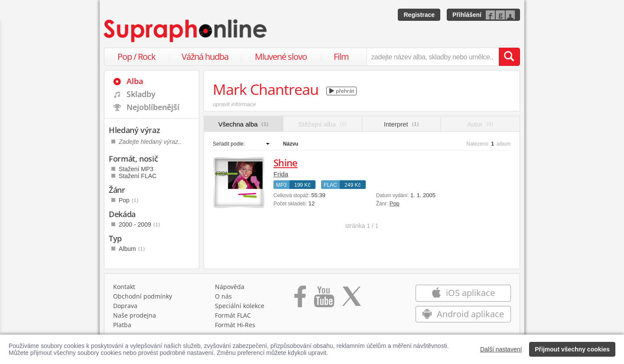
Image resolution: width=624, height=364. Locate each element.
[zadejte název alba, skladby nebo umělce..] (433, 57)
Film (341, 57)
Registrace (419, 15)
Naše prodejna (135, 315)
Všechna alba (244, 124)
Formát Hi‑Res (235, 325)
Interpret (401, 124)
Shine (286, 162)
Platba (122, 325)
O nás (223, 296)
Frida (281, 174)
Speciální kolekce (240, 306)
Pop (395, 203)
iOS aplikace (463, 293)
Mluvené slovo (281, 57)
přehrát (342, 91)
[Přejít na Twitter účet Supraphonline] (351, 299)
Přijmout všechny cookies (572, 349)
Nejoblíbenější (153, 107)
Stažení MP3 (136, 169)
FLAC (330, 185)
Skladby (141, 94)
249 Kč (353, 185)
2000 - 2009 (140, 224)
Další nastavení (501, 349)
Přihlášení (467, 15)
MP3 (281, 185)
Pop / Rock (136, 57)
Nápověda (230, 287)
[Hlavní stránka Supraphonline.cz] (186, 31)
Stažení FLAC (138, 176)
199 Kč (302, 185)
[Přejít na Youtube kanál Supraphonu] (324, 299)
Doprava (125, 306)
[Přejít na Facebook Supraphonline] (300, 299)
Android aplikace (463, 314)
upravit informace (234, 104)
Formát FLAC (233, 315)
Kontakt (124, 287)
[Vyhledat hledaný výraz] (509, 57)
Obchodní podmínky (143, 296)
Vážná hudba (205, 57)
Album (132, 249)
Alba (135, 81)
